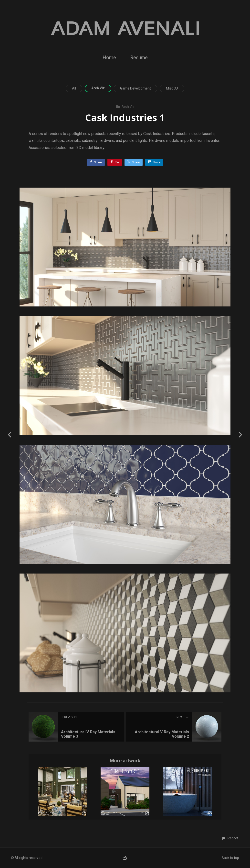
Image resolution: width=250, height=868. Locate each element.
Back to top (230, 858)
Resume (139, 57)
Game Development (135, 88)
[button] (230, 838)
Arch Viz (98, 88)
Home (109, 57)
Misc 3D (172, 88)
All (74, 88)
